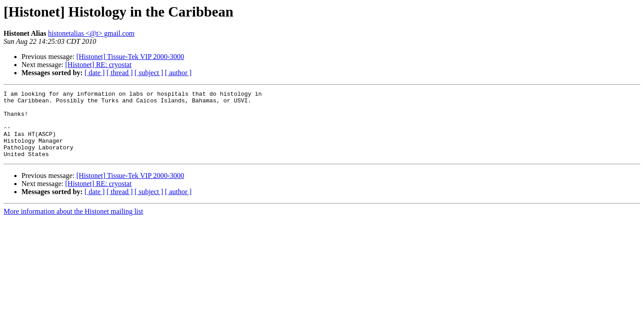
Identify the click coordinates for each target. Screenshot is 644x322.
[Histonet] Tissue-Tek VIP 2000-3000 (130, 57)
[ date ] (95, 73)
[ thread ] (120, 73)
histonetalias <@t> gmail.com (91, 33)
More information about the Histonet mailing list (73, 225)
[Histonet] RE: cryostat (98, 65)
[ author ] (178, 73)
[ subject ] (149, 73)
